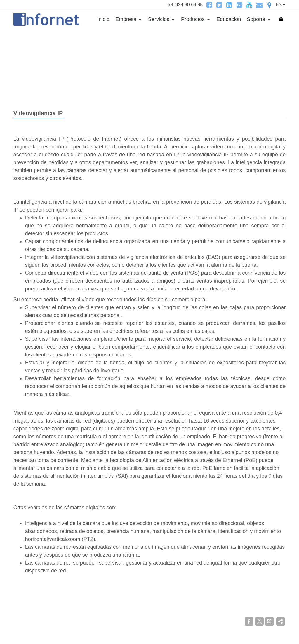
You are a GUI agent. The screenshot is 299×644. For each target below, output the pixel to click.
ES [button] (279, 5)
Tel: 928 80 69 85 (185, 5)
